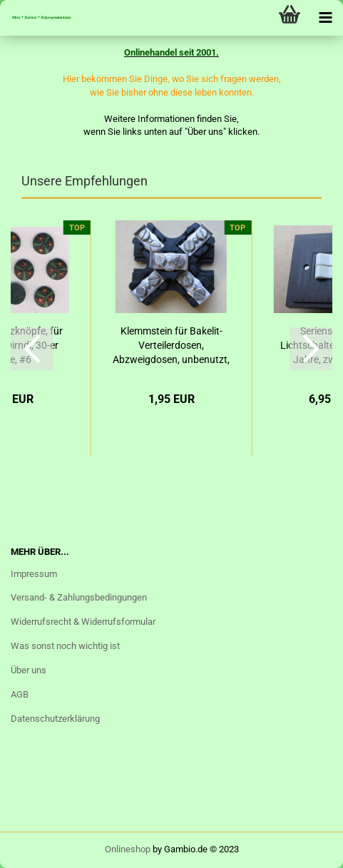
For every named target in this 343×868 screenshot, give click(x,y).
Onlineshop (128, 849)
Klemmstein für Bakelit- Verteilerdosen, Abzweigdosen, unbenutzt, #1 (171, 346)
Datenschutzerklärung (55, 719)
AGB (20, 694)
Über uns (29, 670)
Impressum (34, 574)
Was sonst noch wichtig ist (65, 646)
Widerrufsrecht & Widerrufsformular (83, 622)
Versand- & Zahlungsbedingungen (79, 597)
